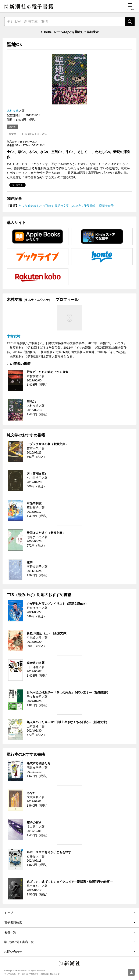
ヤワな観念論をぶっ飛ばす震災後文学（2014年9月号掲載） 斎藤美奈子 (66, 206)
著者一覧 (10, 932)
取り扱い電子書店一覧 (19, 942)
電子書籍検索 (13, 922)
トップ (9, 913)
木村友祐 (13, 111)
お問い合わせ (13, 952)
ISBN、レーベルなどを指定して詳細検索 (71, 32)
